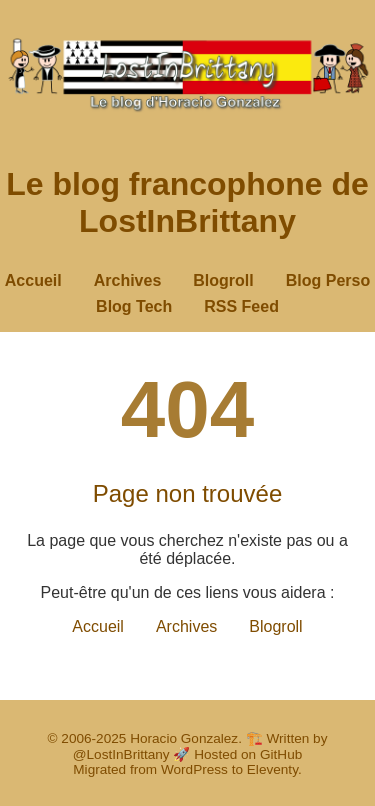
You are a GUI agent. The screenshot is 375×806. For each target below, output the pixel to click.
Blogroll (223, 280)
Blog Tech (134, 306)
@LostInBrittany (121, 754)
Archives (128, 280)
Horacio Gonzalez (184, 738)
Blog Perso (328, 280)
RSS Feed (241, 306)
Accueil (33, 280)
